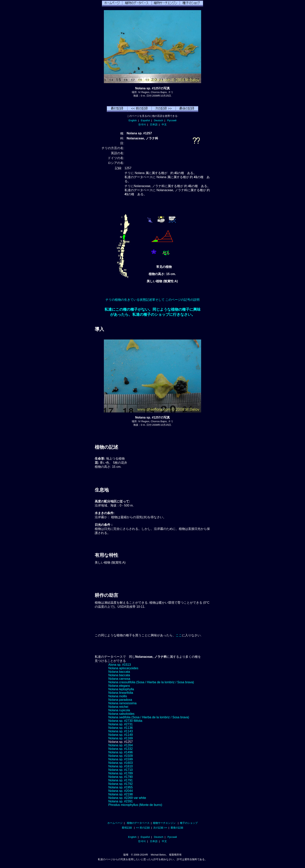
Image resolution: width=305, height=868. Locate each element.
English (133, 120)
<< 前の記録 (143, 828)
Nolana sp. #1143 (121, 731)
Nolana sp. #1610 (121, 766)
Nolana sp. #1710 (121, 770)
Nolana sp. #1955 (121, 787)
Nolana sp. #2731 (121, 724)
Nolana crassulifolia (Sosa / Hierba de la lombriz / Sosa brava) (151, 682)
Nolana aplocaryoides (123, 668)
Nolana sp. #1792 (121, 784)
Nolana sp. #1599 (121, 759)
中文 (164, 124)
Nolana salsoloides (121, 714)
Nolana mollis (118, 696)
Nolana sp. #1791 (121, 780)
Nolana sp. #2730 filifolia (125, 721)
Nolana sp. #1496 (121, 752)
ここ (179, 635)
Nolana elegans (119, 686)
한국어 (142, 124)
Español (145, 120)
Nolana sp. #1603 (121, 763)
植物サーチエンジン (164, 823)
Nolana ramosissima (122, 703)
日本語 (154, 124)
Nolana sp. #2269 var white (127, 798)
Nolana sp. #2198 (121, 794)
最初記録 (127, 828)
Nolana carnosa (119, 679)
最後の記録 (177, 828)
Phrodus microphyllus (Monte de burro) (135, 805)
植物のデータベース (138, 823)
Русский (172, 120)
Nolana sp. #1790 (121, 777)
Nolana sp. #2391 (121, 801)
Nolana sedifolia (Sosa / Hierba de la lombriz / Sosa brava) (149, 717)
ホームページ (115, 823)
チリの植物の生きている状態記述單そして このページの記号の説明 (152, 300)
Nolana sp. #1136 (121, 728)
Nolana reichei (118, 707)
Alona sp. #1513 (120, 665)
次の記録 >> (160, 828)
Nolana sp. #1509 (121, 756)
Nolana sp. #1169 (121, 738)
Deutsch (158, 120)
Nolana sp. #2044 (121, 791)
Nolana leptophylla (121, 689)
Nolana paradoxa (120, 700)
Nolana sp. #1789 (121, 773)
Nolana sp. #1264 (121, 745)
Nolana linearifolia (121, 693)
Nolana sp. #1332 (121, 749)
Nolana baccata (119, 672)
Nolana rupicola (119, 710)
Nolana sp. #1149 (121, 735)
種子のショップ (189, 823)
